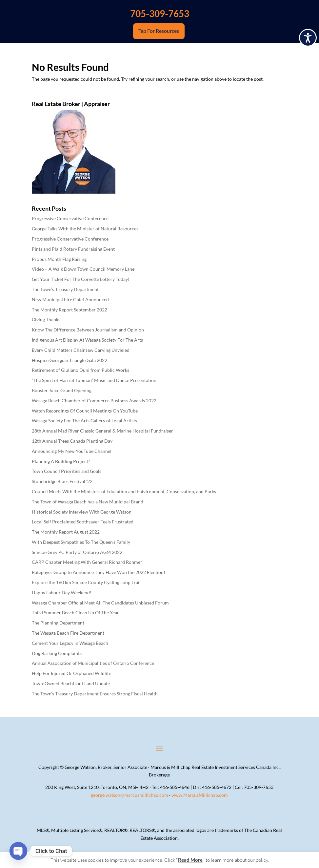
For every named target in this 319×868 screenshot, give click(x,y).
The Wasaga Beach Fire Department (68, 633)
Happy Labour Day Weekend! (62, 593)
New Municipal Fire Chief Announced (70, 299)
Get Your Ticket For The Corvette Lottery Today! (81, 279)
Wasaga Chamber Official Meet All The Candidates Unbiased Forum (100, 603)
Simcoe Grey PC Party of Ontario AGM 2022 (77, 552)
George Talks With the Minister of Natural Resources (85, 229)
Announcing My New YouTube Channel (72, 451)
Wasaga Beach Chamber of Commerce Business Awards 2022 (94, 401)
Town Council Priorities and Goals (67, 471)
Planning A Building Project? (61, 461)
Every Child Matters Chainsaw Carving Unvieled (81, 350)
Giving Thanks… (48, 319)
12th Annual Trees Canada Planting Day (72, 441)
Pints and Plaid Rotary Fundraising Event (73, 249)
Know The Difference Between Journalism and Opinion (88, 330)
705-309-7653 (160, 13)
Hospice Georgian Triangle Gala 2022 (70, 360)
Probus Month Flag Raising (59, 259)
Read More (190, 860)
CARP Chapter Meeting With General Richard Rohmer (87, 562)
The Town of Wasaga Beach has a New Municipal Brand (88, 502)
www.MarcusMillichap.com (200, 795)
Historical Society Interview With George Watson (82, 512)
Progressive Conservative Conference (70, 218)
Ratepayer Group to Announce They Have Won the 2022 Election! (99, 572)
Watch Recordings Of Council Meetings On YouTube (85, 411)
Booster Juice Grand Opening (62, 390)
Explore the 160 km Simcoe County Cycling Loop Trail (86, 582)
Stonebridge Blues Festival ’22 (62, 481)
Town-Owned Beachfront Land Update (71, 683)
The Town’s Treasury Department (65, 289)
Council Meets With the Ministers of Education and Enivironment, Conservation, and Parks (124, 491)
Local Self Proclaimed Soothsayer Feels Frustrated (83, 522)
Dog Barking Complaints (57, 653)
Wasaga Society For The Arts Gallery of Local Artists (84, 421)
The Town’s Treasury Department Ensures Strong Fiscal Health (95, 694)
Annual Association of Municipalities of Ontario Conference (93, 663)
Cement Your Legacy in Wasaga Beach (70, 643)
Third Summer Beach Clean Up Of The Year (75, 613)
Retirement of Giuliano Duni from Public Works (80, 370)
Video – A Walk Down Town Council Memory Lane (83, 269)
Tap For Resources (159, 32)
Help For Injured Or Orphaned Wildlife (71, 673)
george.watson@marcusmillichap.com (130, 795)
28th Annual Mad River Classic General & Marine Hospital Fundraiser (102, 431)
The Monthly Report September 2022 (70, 310)
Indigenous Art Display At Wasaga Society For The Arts (87, 340)
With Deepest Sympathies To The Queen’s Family (81, 542)
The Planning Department (58, 623)
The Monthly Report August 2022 (66, 532)
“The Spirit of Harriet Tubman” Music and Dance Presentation (94, 380)
